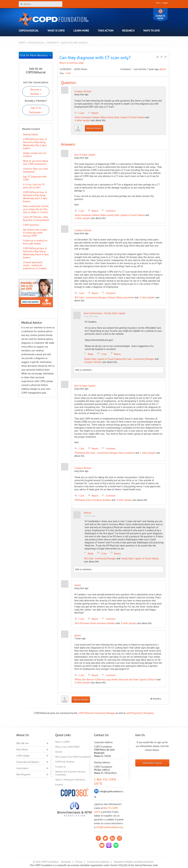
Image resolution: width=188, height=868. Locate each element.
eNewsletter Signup (152, 763)
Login (165, 3)
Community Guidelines (98, 862)
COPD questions (31, 225)
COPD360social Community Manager (96, 713)
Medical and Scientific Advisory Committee (70, 773)
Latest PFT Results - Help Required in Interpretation (36, 219)
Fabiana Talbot (99, 117)
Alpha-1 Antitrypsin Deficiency (70, 780)
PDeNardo (80, 453)
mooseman (129, 297)
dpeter (163, 69)
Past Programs (23, 774)
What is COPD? (63, 742)
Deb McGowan (82, 623)
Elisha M (152, 679)
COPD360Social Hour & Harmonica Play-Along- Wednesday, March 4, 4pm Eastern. (36, 253)
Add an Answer (94, 128)
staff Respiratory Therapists (140, 713)
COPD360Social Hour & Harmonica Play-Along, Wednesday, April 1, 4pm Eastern (35, 197)
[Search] (41, 4)
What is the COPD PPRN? (67, 747)
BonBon (107, 500)
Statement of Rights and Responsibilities (134, 862)
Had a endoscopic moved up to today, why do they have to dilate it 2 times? (36, 209)
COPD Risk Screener (65, 762)
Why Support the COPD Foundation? (73, 757)
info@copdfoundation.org (109, 827)
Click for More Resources (34, 55)
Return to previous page (72, 63)
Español (59, 785)
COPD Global (23, 756)
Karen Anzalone (83, 117)
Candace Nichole (83, 91)
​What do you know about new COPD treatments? (35, 162)
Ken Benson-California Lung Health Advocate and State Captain (114, 679)
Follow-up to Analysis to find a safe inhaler (35, 242)
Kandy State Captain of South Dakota (126, 117)
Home (22, 43)
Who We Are (22, 743)
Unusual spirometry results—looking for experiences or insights (35, 265)
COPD (68, 73)
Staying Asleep (30, 134)
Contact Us (61, 767)
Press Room (22, 749)
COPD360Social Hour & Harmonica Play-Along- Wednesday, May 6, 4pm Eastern (35, 144)
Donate (160, 15)
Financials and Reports (28, 762)
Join (158, 3)
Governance (22, 768)
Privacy (79, 862)
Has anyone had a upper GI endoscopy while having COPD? (35, 233)
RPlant (78, 679)
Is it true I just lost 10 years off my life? (34, 186)
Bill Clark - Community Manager (91, 297)
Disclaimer (66, 862)
